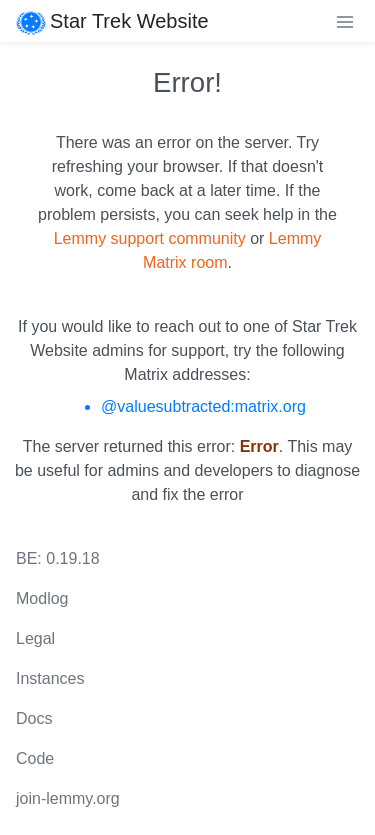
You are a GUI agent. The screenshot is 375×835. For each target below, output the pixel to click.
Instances (50, 678)
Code (35, 758)
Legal (35, 638)
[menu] (345, 21)
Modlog (42, 598)
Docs (34, 718)
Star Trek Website (112, 21)
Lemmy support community (150, 238)
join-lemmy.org (68, 798)
